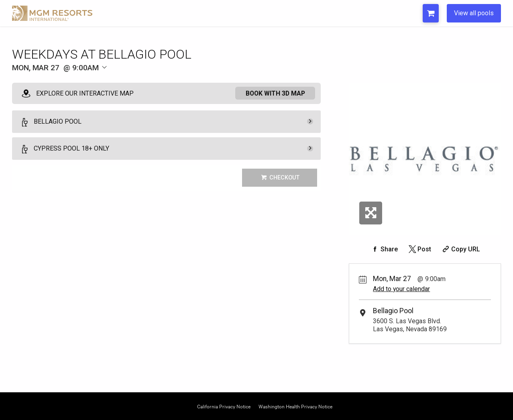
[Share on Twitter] (419, 249)
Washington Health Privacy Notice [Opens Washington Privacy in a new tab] (295, 406)
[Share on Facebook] (384, 249)
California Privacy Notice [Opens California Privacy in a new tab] (224, 406)
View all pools (474, 13)
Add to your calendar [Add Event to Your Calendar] (401, 289)
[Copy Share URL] (460, 249)
